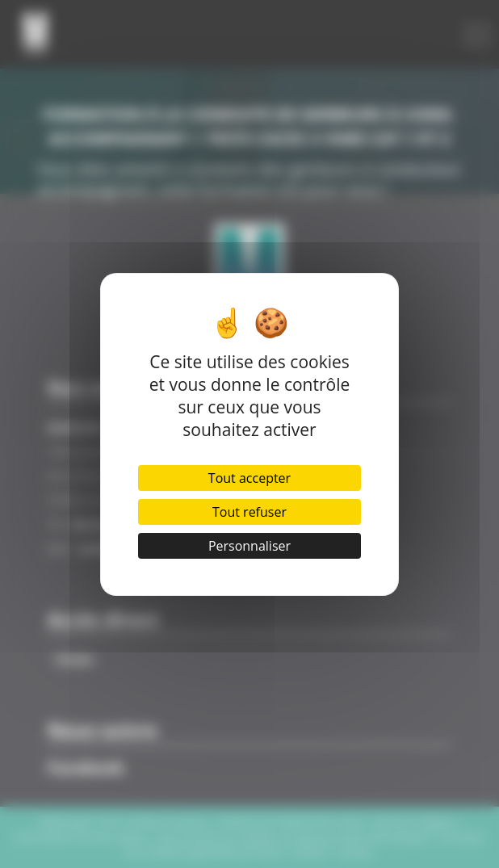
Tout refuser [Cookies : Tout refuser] (249, 512)
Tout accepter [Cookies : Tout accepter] (249, 478)
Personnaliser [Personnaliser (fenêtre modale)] (249, 546)
